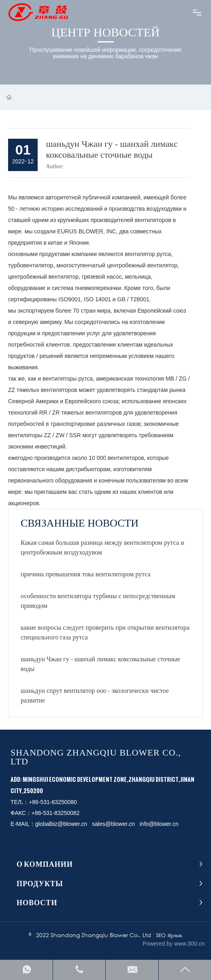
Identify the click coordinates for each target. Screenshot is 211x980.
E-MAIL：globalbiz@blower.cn (49, 824)
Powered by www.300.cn (174, 944)
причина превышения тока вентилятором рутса (86, 574)
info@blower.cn (159, 824)
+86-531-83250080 (53, 802)
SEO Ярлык (169, 935)
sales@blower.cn (113, 824)
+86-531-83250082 (56, 813)
